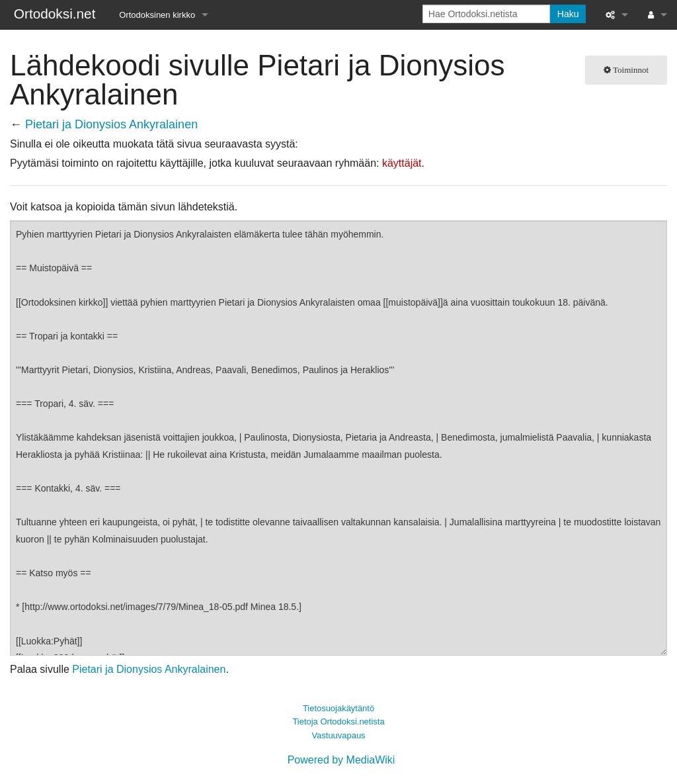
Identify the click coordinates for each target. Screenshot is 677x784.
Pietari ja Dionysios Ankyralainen (111, 124)
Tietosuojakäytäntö (338, 708)
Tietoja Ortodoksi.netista (338, 721)
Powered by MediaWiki (341, 760)
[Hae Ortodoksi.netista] (486, 14)
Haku (568, 14)
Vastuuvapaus (338, 735)
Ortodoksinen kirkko (157, 15)
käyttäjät (402, 163)
